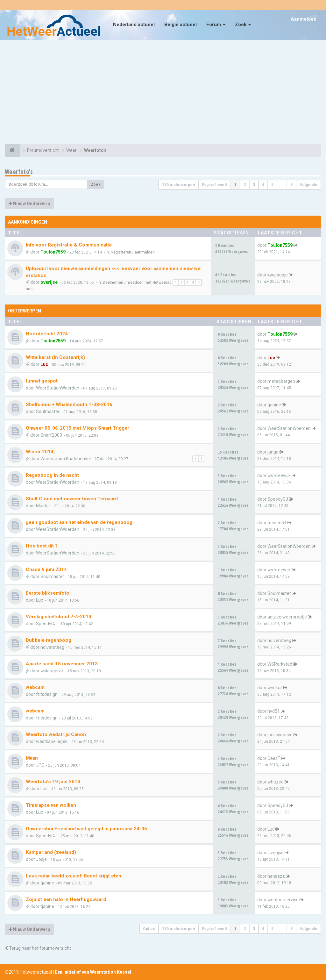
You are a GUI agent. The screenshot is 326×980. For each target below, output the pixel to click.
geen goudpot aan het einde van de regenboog (79, 522)
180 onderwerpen (178, 185)
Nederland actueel (134, 25)
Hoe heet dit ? (42, 546)
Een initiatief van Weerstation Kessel (93, 972)
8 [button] (291, 185)
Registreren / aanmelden (133, 252)
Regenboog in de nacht (52, 475)
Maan (32, 758)
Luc (44, 364)
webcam (35, 687)
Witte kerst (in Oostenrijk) (55, 357)
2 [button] (245, 185)
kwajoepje (278, 275)
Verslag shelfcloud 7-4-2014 (59, 617)
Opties (149, 929)
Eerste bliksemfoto (48, 593)
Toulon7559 (53, 252)
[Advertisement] (163, 93)
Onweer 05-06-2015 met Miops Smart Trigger (78, 428)
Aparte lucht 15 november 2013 (62, 664)
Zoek (243, 25)
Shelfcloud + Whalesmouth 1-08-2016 (69, 404)
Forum (216, 25)
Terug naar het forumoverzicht (38, 948)
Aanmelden (304, 19)
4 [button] (263, 185)
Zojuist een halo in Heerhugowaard (66, 899)
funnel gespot (42, 381)
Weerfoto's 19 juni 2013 (53, 782)
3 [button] (254, 185)
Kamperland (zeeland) (51, 852)
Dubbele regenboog (49, 640)
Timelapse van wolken (51, 805)
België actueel (181, 25)
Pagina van (215, 185)
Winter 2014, (40, 452)
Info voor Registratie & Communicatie (69, 245)
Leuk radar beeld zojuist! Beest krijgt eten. (74, 876)
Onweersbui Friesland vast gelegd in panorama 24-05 (86, 829)
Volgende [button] (308, 185)
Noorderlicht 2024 (47, 334)
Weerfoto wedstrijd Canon (56, 734)
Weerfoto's (19, 172)
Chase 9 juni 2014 (46, 569)
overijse (49, 282)
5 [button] (272, 185)
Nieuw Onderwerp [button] (29, 204)
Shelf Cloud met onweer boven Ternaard (72, 499)
